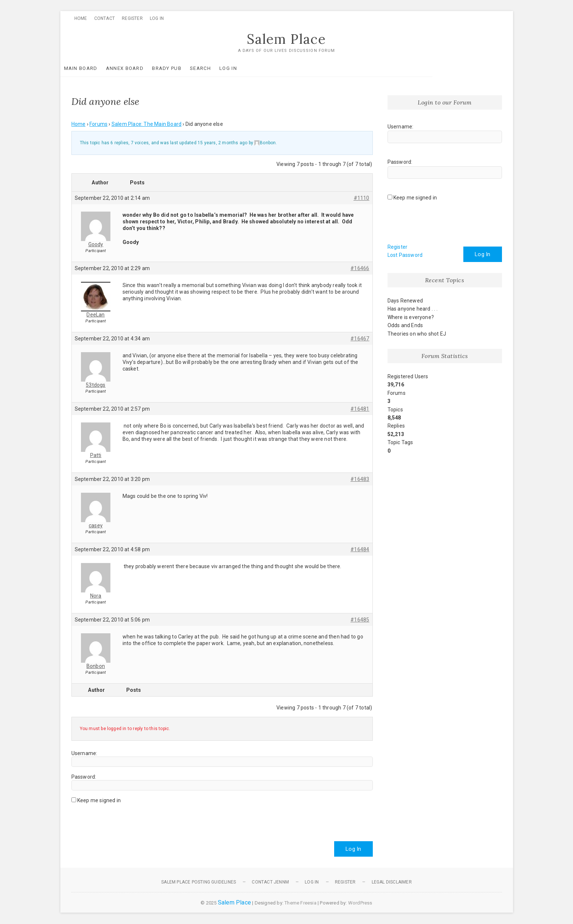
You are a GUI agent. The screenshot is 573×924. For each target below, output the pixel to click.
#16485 (360, 620)
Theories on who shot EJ (417, 334)
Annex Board (136, 68)
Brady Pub (178, 68)
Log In (157, 18)
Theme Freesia (300, 903)
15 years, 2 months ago (222, 143)
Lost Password (405, 255)
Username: (84, 753)
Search (211, 68)
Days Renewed (405, 301)
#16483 (360, 479)
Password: (84, 777)
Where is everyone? (411, 317)
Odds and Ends (405, 326)
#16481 (360, 409)
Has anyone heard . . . (413, 309)
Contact (105, 18)
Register (132, 18)
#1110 (362, 198)
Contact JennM (270, 882)
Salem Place (286, 39)
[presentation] (127, 819)
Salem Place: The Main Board (146, 124)
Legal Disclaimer (392, 882)
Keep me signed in (99, 800)
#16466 (360, 268)
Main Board (92, 68)
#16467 (360, 339)
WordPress (360, 903)
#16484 (360, 549)
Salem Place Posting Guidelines (199, 882)
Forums (98, 124)
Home (81, 18)
